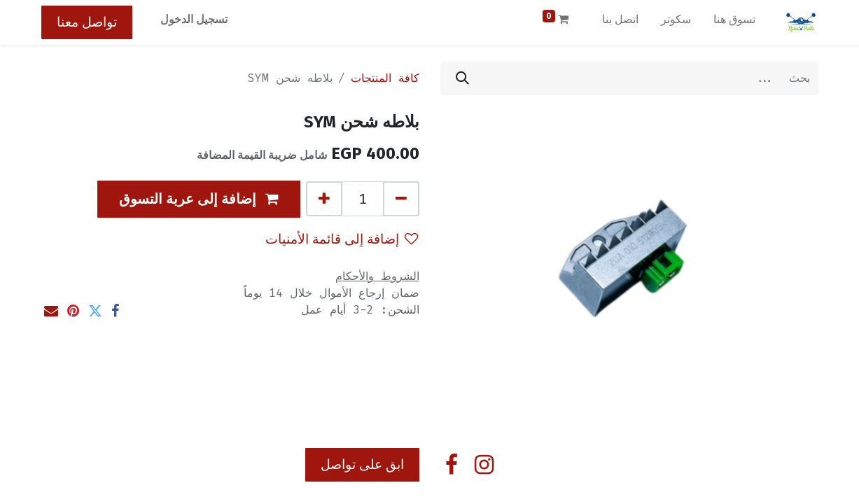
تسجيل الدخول (194, 19)
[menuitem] (734, 22)
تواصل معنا (87, 22)
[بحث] (462, 78)
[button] (199, 199)
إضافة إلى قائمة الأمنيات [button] (342, 239)
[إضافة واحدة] (324, 199)
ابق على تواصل (362, 464)
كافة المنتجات (385, 78)
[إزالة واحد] (401, 199)
